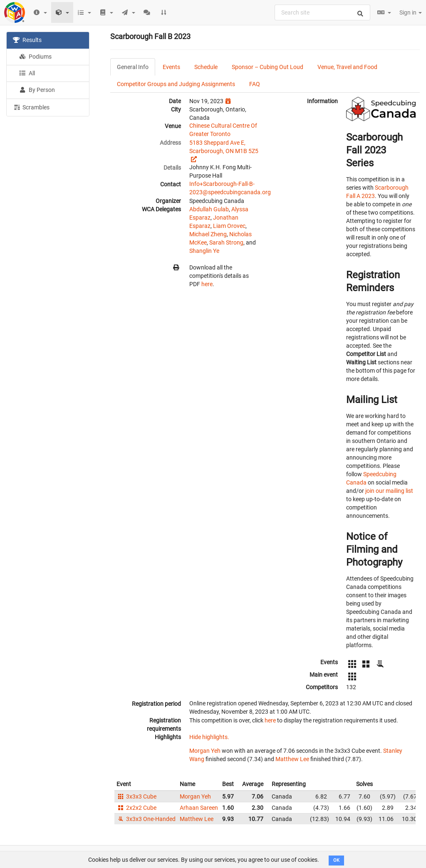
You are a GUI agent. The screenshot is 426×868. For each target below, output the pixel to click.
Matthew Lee (292, 759)
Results (27, 40)
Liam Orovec (229, 226)
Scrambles (31, 107)
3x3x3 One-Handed (146, 819)
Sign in (411, 12)
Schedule (206, 67)
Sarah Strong (226, 242)
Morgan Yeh (205, 751)
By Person (37, 90)
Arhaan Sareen (199, 808)
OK (336, 860)
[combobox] (322, 12)
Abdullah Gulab (209, 209)
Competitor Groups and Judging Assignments (176, 84)
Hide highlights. (209, 737)
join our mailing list (389, 491)
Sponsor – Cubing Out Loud (267, 67)
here (207, 284)
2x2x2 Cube (136, 808)
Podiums (35, 57)
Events (171, 67)
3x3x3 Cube (136, 796)
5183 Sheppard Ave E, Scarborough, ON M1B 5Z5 (224, 147)
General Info (133, 67)
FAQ (255, 84)
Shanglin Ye (204, 251)
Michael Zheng (208, 234)
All (27, 73)
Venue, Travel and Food (347, 67)
